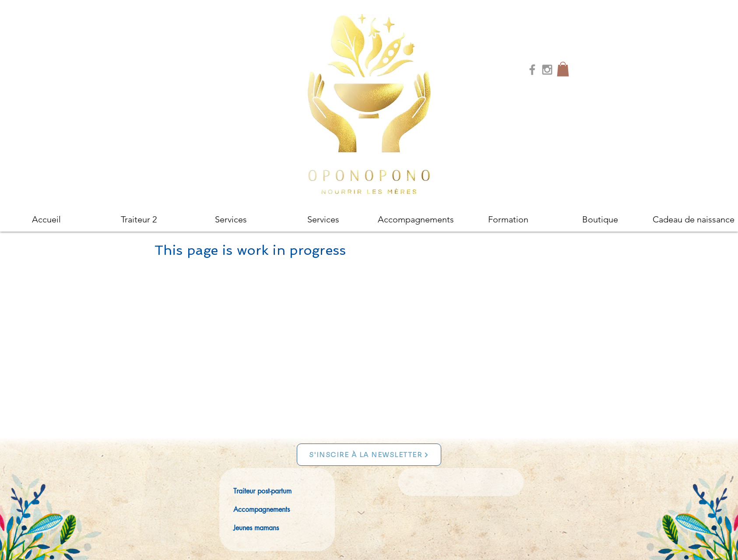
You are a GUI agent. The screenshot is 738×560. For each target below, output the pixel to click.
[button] (563, 69)
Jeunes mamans (256, 528)
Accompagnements (262, 509)
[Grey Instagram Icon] (547, 70)
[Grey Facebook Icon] (532, 70)
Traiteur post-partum (262, 491)
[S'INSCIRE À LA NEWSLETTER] (369, 455)
